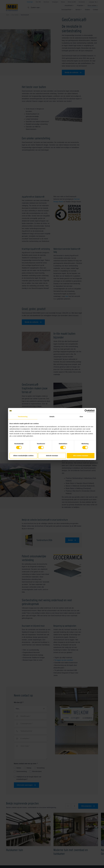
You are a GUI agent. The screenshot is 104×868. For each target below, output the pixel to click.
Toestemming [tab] (23, 417)
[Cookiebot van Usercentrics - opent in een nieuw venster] (86, 411)
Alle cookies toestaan (81, 456)
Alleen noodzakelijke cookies (23, 456)
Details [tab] (52, 417)
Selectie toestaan (52, 456)
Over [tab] (81, 417)
